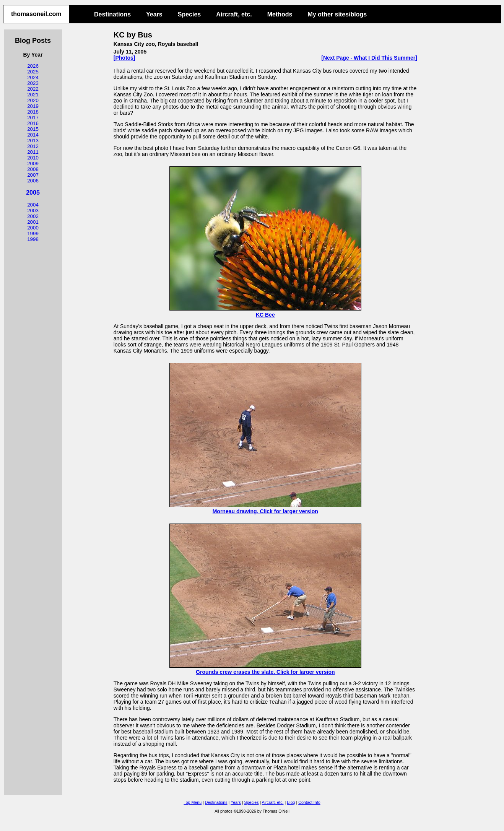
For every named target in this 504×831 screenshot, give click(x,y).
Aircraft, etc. (234, 14)
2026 (33, 66)
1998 (33, 239)
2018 (33, 112)
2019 (33, 106)
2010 (33, 158)
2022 (33, 89)
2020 (33, 100)
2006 (33, 181)
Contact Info (309, 802)
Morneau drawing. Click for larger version (265, 508)
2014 (33, 135)
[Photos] (124, 58)
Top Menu (193, 802)
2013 (33, 141)
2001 (33, 222)
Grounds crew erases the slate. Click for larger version (265, 669)
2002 (33, 216)
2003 (33, 211)
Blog (291, 802)
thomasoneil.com (36, 14)
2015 (33, 129)
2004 (33, 205)
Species (189, 14)
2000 (33, 228)
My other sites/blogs (337, 14)
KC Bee (265, 312)
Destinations (112, 14)
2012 (33, 146)
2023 (33, 83)
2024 (33, 77)
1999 (33, 233)
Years (154, 14)
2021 (33, 95)
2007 (33, 175)
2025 (33, 72)
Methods (280, 14)
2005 (33, 193)
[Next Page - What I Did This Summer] (369, 58)
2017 (33, 118)
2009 (33, 163)
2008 (33, 169)
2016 (33, 123)
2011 (33, 152)
